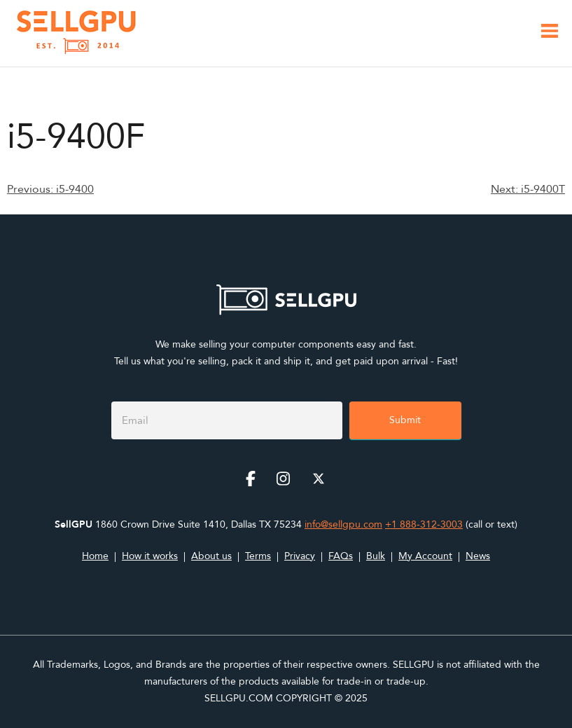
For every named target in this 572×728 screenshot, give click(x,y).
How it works (150, 556)
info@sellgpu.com (343, 524)
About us (211, 556)
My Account (425, 556)
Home (95, 556)
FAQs (341, 556)
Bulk (376, 556)
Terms (258, 556)
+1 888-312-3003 (424, 524)
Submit (405, 420)
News (478, 556)
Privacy (300, 556)
